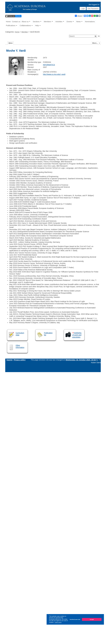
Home (8, 22)
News (79, 22)
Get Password (93, 8)
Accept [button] (92, 619)
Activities (59, 22)
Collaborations (25, 26)
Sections (36, 22)
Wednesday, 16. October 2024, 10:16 (81, 360)
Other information (20, 346)
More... (95, 43)
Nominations (90, 22)
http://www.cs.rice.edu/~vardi (54, 74)
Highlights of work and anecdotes (77, 335)
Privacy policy (20, 360)
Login (83, 8)
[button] (96, 36)
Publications (11, 26)
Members (47, 22)
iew (11, 43)
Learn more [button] (58, 622)
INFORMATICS (49, 65)
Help (37, 26)
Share (78, 16)
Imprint (9, 360)
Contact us (16, 22)
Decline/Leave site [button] (75, 619)
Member (25, 32)
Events (69, 22)
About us (25, 22)
